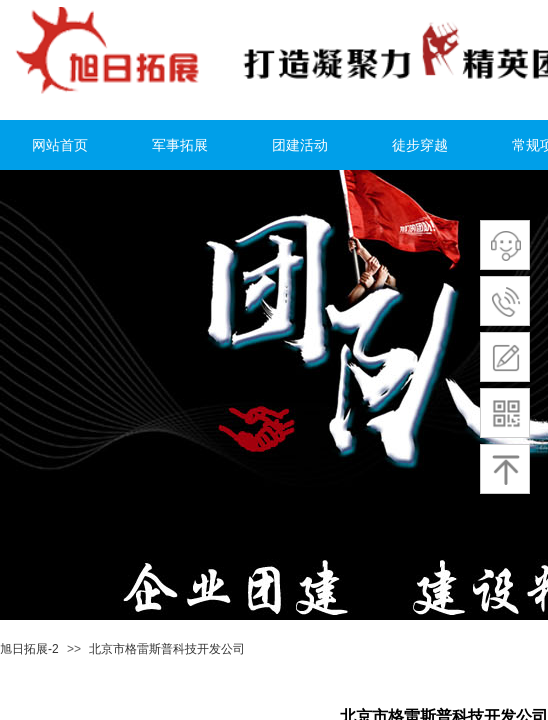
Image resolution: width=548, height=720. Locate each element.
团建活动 (300, 145)
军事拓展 (180, 145)
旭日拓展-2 (29, 649)
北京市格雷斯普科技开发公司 (167, 649)
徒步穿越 (420, 145)
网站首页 (60, 145)
